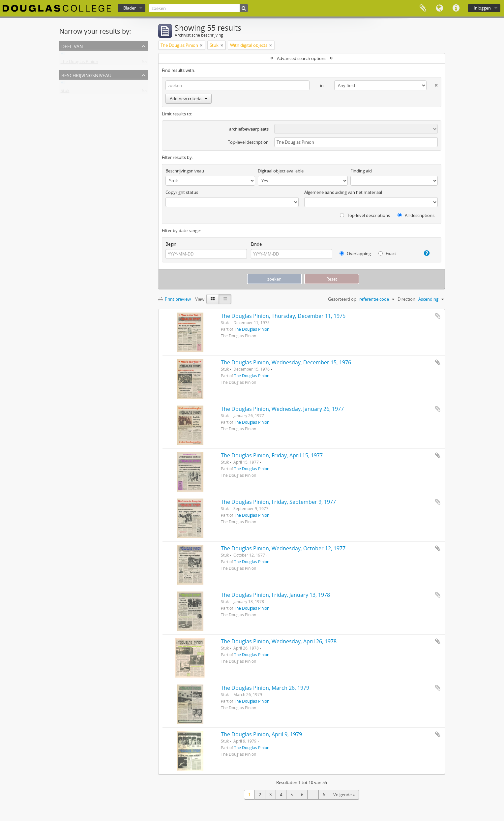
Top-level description (248, 142)
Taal (439, 8)
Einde (256, 244)
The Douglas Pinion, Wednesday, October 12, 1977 (283, 548)
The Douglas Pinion (79, 63)
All (63, 55)
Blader (130, 8)
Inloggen (482, 8)
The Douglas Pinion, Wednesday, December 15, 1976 (286, 362)
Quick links (456, 8)
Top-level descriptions (365, 215)
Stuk (65, 92)
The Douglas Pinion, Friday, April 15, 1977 (272, 455)
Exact (387, 254)
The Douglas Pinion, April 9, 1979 (261, 734)
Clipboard (423, 8)
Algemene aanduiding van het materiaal (343, 192)
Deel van (72, 46)
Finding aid (361, 171)
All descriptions (416, 215)
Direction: (407, 299)
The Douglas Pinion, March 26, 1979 (265, 688)
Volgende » (344, 795)
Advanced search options (302, 58)
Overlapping (355, 254)
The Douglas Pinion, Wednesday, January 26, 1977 (282, 409)
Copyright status (182, 192)
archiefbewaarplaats (249, 129)
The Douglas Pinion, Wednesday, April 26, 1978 (279, 641)
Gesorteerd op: (343, 299)
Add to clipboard (438, 316)
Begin (171, 244)
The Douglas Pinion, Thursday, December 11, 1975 (283, 316)
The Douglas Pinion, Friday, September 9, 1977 (278, 502)
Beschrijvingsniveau (86, 75)
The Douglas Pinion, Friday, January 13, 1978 (275, 595)
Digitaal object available (281, 171)
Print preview (175, 299)
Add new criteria (189, 99)
